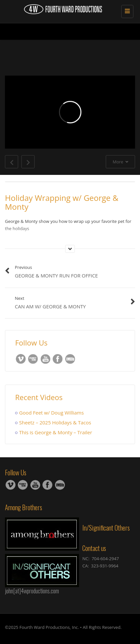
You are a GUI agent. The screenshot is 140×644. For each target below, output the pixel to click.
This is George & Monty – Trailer (56, 432)
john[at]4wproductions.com (32, 591)
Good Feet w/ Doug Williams (51, 413)
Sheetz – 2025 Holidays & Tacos (55, 422)
